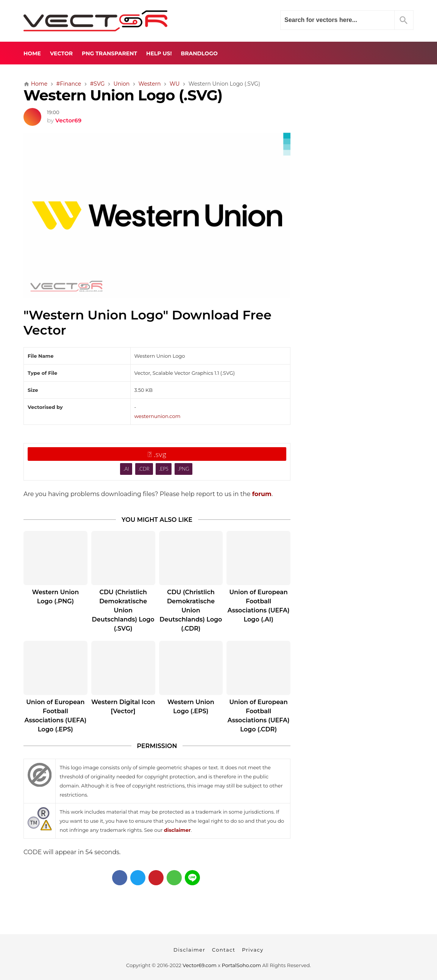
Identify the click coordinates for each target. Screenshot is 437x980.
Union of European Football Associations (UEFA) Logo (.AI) (259, 606)
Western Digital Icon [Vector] (123, 707)
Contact (224, 950)
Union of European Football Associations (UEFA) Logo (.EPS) (55, 716)
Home (32, 53)
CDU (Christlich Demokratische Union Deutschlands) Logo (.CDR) (191, 610)
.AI (126, 469)
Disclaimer (189, 950)
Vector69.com (199, 965)
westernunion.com (158, 416)
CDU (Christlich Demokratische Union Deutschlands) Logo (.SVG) (123, 610)
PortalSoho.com (242, 965)
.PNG (184, 469)
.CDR (144, 469)
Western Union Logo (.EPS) (191, 707)
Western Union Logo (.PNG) (56, 597)
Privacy (253, 950)
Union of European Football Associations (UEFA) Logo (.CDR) (259, 716)
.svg (157, 454)
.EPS (164, 469)
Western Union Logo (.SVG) (123, 95)
